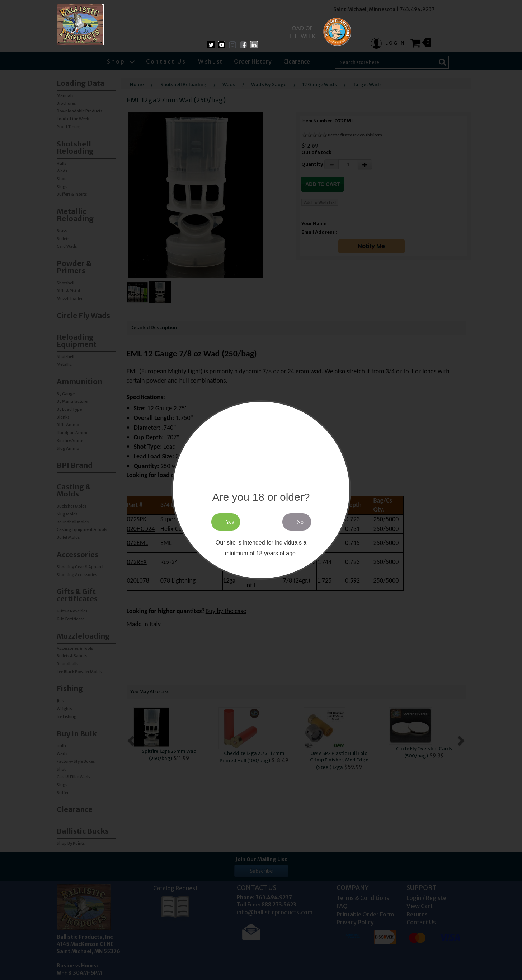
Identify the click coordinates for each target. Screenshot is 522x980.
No (300, 522)
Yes (230, 522)
